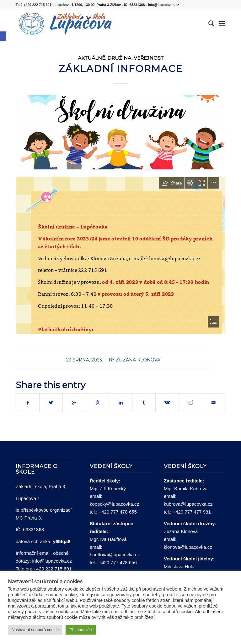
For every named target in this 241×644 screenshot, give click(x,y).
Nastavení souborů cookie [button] (35, 630)
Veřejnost (149, 58)
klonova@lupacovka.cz (188, 547)
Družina (119, 58)
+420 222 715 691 (53, 569)
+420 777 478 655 (118, 512)
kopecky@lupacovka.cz (114, 504)
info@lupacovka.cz (52, 561)
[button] (3, 36)
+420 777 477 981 (192, 512)
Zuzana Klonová (138, 360)
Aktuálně (91, 58)
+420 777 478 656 (118, 562)
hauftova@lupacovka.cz (115, 555)
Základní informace (121, 69)
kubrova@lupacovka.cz (188, 504)
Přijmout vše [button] (81, 630)
